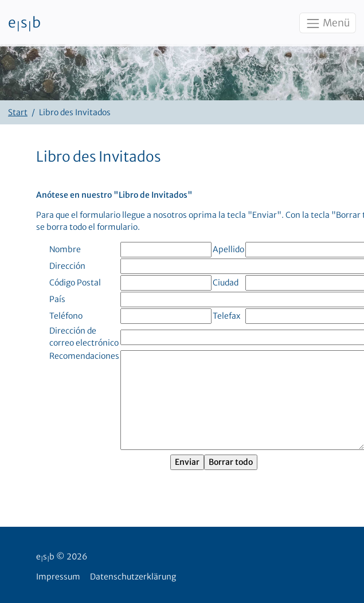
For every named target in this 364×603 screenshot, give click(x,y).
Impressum (58, 577)
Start (18, 112)
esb (24, 24)
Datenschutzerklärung (133, 577)
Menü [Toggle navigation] (327, 24)
